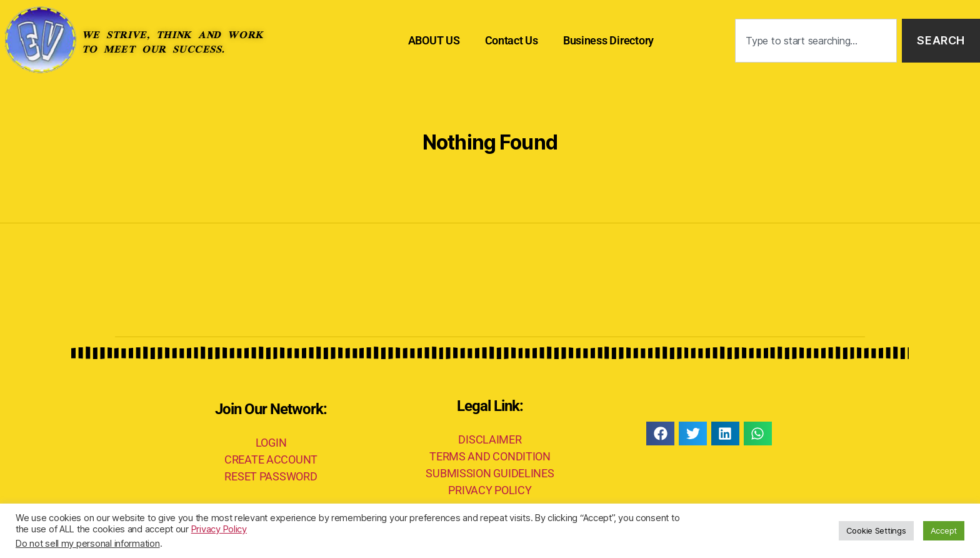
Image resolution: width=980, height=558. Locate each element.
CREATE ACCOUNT (271, 459)
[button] (660, 434)
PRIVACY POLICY (490, 490)
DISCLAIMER (490, 439)
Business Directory (608, 40)
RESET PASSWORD (271, 476)
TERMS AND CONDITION (490, 456)
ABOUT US (434, 40)
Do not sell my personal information (88, 544)
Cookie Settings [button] (876, 530)
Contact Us (512, 40)
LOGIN (271, 443)
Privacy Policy (219, 529)
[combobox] (816, 41)
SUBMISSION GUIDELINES (490, 473)
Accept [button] (944, 530)
